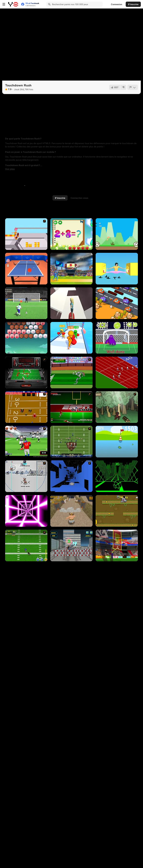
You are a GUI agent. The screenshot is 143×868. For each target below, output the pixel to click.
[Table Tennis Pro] (26, 269)
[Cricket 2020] (71, 269)
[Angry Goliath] (71, 511)
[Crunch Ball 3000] (26, 476)
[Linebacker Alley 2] (26, 545)
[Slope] (117, 476)
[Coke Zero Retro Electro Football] (26, 372)
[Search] (49, 4)
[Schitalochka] (71, 234)
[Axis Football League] (71, 442)
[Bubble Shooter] (26, 338)
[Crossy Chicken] (117, 303)
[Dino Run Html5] (117, 234)
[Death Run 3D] (26, 511)
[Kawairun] (117, 407)
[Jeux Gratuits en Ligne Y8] (13, 4)
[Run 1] (71, 476)
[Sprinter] (117, 372)
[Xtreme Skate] (26, 234)
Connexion (117, 4)
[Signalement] (133, 87)
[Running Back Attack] (26, 442)
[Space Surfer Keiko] (71, 303)
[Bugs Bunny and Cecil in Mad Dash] (71, 372)
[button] (10, 169)
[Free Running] (71, 545)
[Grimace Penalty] (117, 338)
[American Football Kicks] (117, 545)
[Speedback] (71, 407)
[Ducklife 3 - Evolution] (117, 442)
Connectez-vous (79, 198)
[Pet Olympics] (117, 511)
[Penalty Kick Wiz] (26, 303)
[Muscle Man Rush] (71, 338)
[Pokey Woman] (117, 269)
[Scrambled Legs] (26, 407)
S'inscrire (133, 4)
